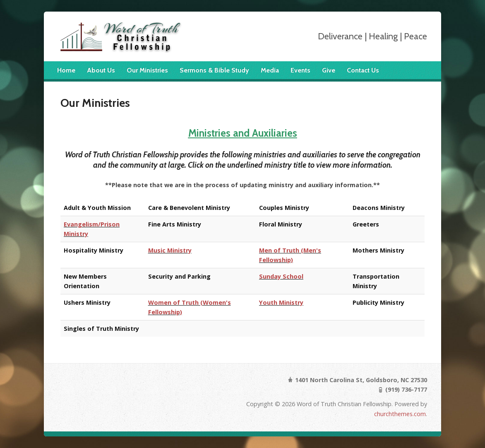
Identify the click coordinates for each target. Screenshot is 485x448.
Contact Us (363, 70)
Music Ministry (170, 250)
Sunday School (281, 276)
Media (270, 70)
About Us (101, 70)
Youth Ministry (281, 302)
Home (66, 70)
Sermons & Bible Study (214, 70)
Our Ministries (147, 70)
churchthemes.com (400, 414)
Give (329, 70)
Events (300, 70)
